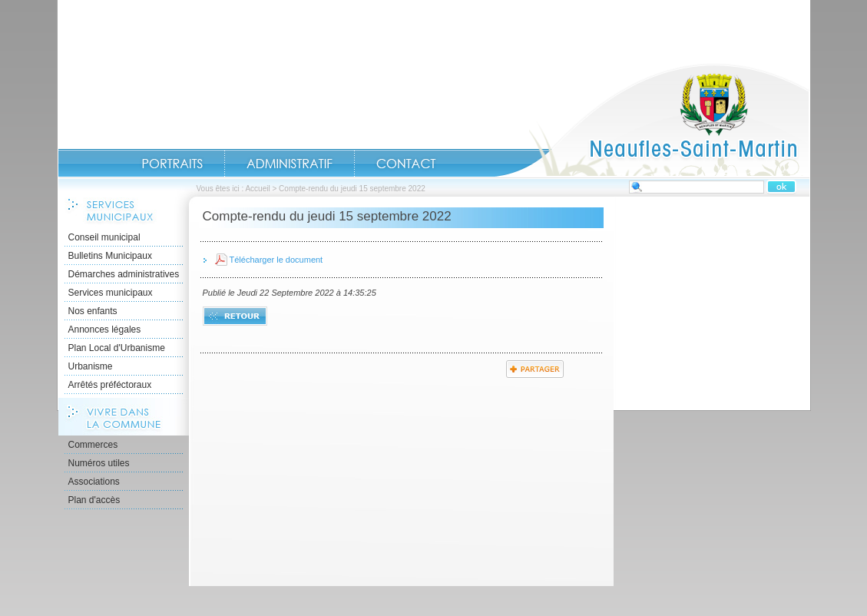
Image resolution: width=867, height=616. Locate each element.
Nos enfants (93, 311)
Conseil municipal (104, 237)
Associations (94, 482)
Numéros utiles (99, 463)
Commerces (93, 445)
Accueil (652, 120)
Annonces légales (105, 330)
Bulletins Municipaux (110, 256)
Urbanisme (91, 366)
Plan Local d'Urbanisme (117, 348)
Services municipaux (111, 293)
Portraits (172, 164)
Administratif (290, 164)
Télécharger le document (276, 260)
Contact (406, 164)
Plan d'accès (94, 500)
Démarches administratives (124, 274)
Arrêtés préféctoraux (110, 385)
